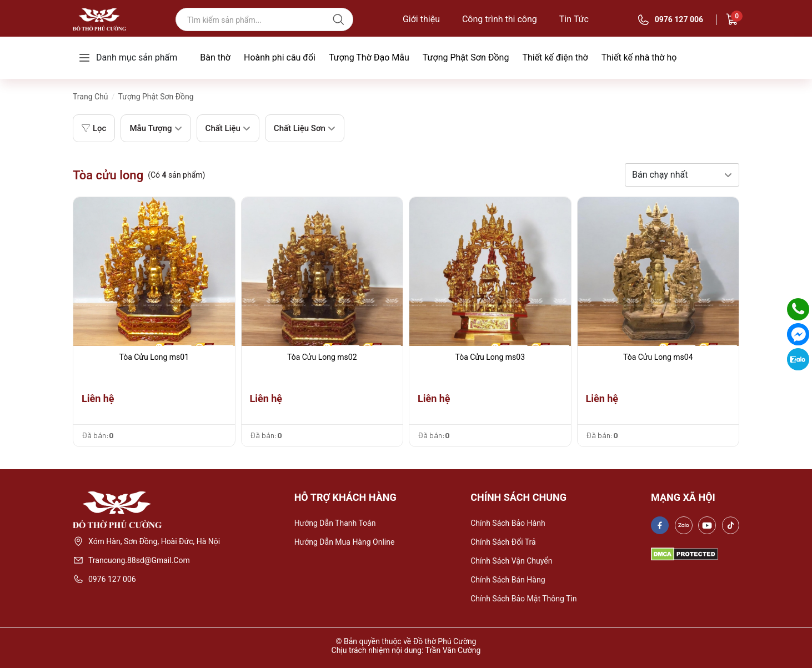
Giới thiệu (421, 19)
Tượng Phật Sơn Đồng (466, 57)
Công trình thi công (500, 19)
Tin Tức (574, 19)
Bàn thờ (215, 57)
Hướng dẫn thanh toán (335, 523)
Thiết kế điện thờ (555, 57)
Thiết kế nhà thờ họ (639, 57)
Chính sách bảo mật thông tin (523, 599)
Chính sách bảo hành (508, 523)
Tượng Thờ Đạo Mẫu (369, 57)
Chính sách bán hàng (508, 580)
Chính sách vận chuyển (511, 561)
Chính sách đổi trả (503, 542)
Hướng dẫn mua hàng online (345, 542)
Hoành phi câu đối (280, 57)
